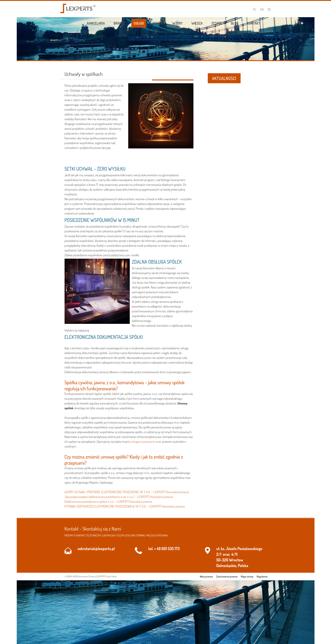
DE (269, 9)
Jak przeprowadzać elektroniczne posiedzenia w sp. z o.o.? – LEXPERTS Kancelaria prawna (119, 497)
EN (262, 9)
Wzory (177, 23)
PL (255, 9)
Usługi (139, 23)
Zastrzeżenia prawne (227, 577)
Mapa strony (247, 577)
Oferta (158, 23)
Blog (235, 23)
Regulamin (262, 577)
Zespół (217, 23)
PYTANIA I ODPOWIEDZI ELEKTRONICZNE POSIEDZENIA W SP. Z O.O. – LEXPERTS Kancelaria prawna (125, 506)
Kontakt (254, 23)
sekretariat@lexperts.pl (96, 549)
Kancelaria (96, 23)
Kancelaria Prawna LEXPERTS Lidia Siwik (97, 576)
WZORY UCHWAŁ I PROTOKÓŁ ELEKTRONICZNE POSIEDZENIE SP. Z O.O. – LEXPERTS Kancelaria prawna (127, 492)
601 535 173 (170, 549)
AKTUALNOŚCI (224, 78)
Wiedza (197, 23)
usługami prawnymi (143, 442)
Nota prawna (206, 577)
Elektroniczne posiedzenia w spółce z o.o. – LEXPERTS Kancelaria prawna (108, 502)
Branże (119, 23)
